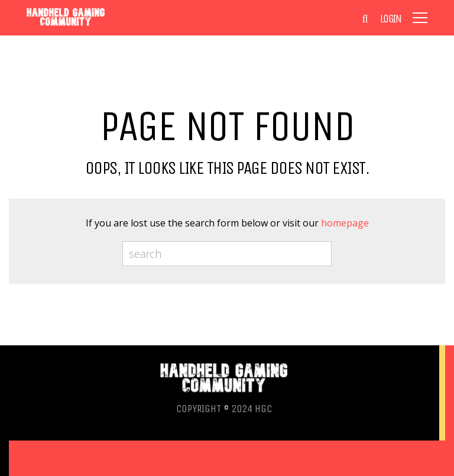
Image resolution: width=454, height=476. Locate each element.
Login (391, 19)
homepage (345, 223)
